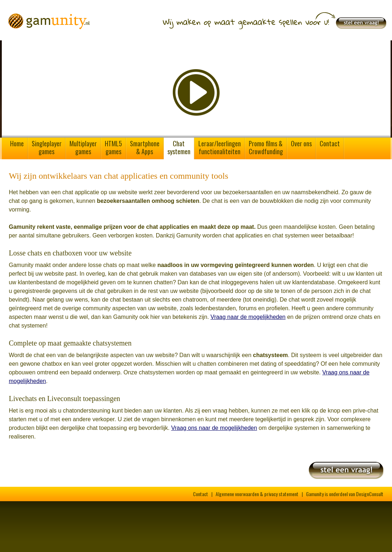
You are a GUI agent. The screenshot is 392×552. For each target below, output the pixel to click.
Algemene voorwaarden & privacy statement (257, 494)
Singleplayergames (47, 147)
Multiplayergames (83, 147)
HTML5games (113, 147)
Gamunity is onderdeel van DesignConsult (345, 494)
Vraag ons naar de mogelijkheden (214, 428)
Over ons (301, 143)
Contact (330, 143)
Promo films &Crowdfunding (266, 147)
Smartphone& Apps (145, 147)
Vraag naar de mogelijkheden (248, 317)
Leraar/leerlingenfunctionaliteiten (220, 147)
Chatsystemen (179, 147)
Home (17, 143)
